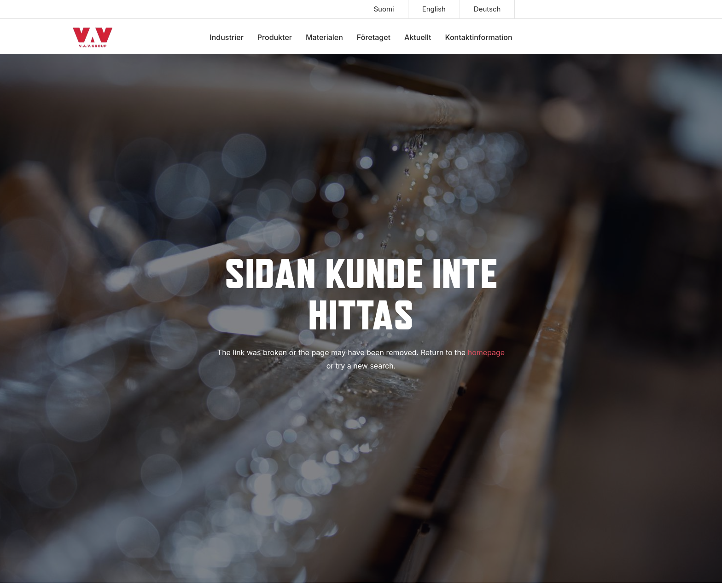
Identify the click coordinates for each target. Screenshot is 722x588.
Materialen (324, 37)
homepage (486, 352)
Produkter (275, 37)
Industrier (227, 37)
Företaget (374, 37)
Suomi (384, 9)
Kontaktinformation (479, 37)
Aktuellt (418, 37)
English (434, 9)
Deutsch (487, 9)
